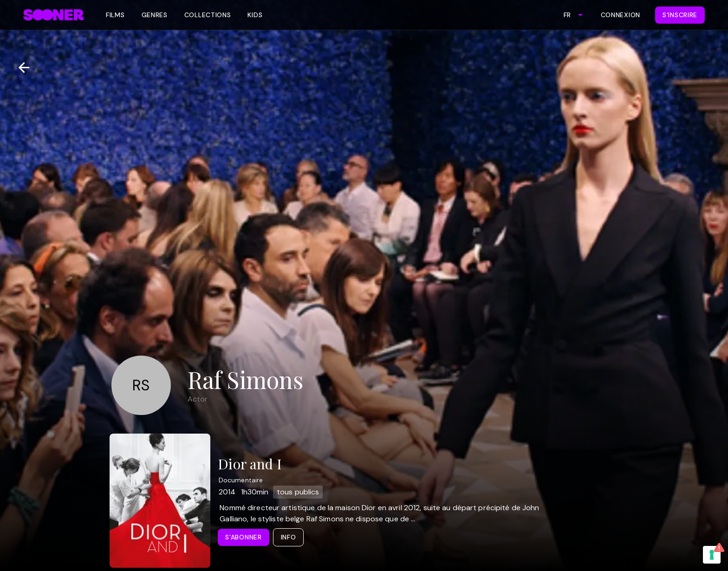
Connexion (621, 15)
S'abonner (243, 537)
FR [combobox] (567, 15)
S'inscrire (680, 15)
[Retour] (20, 68)
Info (289, 537)
